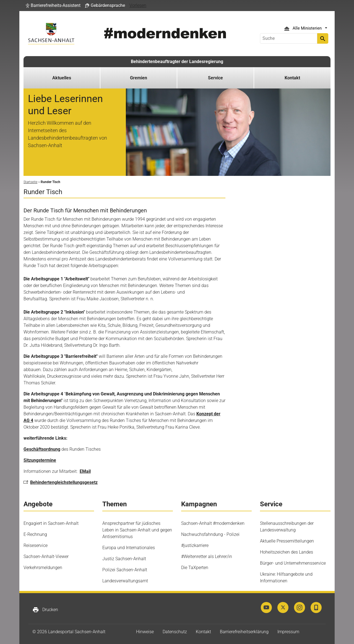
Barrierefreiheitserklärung (244, 632)
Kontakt (203, 632)
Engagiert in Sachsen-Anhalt (51, 523)
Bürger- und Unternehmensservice (293, 563)
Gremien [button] (139, 78)
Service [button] (215, 78)
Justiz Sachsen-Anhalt (124, 559)
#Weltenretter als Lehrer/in (207, 556)
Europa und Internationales (129, 548)
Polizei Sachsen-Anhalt (125, 570)
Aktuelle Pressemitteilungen (287, 541)
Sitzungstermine (40, 460)
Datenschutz (175, 632)
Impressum (288, 632)
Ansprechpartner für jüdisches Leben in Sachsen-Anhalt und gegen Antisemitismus (137, 530)
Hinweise (145, 632)
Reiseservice (36, 545)
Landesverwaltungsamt (125, 581)
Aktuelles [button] (62, 78)
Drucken (45, 610)
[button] (53, 6)
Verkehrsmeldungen (43, 568)
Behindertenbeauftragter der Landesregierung (177, 62)
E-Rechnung (35, 534)
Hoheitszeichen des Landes (287, 552)
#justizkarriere (195, 545)
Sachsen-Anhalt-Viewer (46, 556)
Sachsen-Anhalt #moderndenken (213, 523)
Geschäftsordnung (42, 449)
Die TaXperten (195, 568)
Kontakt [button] (292, 78)
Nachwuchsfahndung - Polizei (210, 534)
